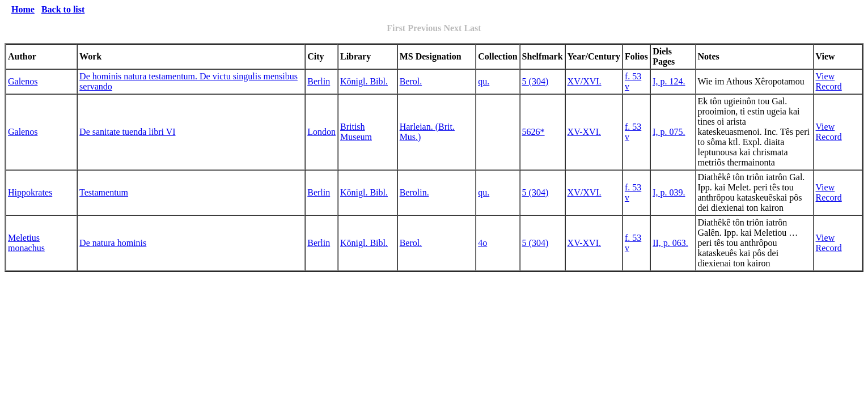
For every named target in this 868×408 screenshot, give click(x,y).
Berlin (319, 81)
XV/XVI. (585, 81)
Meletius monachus (26, 243)
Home (23, 9)
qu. (484, 81)
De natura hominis (113, 243)
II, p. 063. (670, 243)
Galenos (23, 81)
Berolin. (414, 192)
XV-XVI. (584, 132)
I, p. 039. (669, 192)
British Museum (356, 132)
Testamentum (104, 192)
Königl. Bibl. (364, 81)
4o (482, 243)
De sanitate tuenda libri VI (127, 132)
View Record (829, 81)
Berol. (411, 81)
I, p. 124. (669, 81)
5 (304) (535, 81)
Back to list (63, 9)
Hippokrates (30, 192)
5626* (533, 132)
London (321, 132)
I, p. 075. (669, 132)
